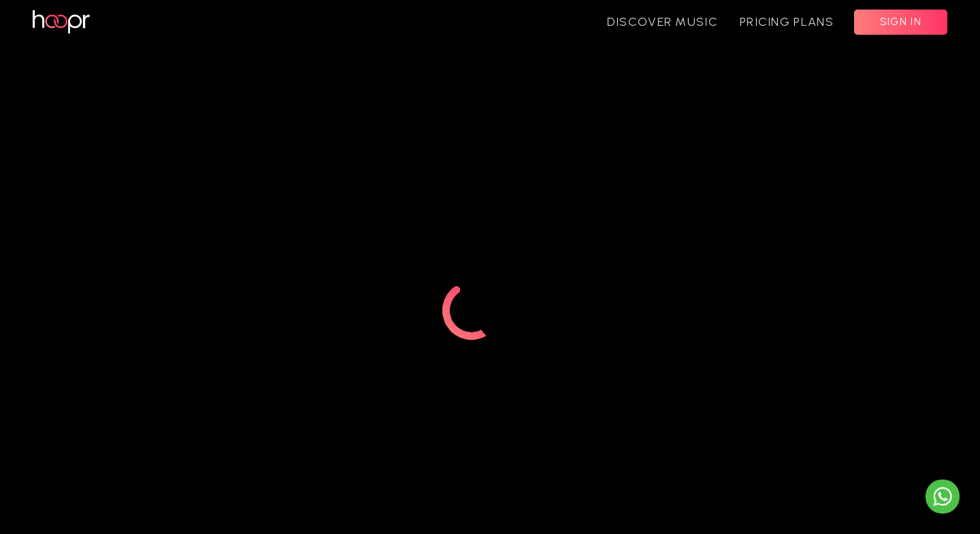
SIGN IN (901, 22)
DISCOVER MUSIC (663, 22)
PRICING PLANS (787, 22)
